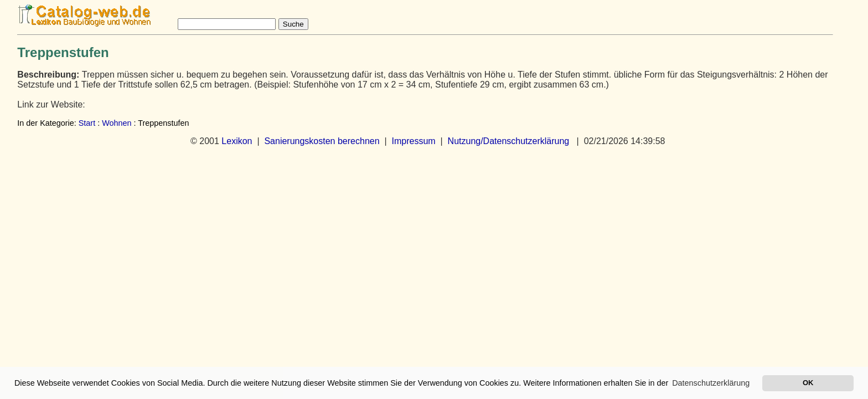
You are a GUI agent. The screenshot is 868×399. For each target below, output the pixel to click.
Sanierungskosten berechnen (322, 141)
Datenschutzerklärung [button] (711, 383)
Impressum (414, 141)
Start (87, 123)
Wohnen (117, 123)
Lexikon (237, 141)
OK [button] (808, 383)
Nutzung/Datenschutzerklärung (509, 141)
